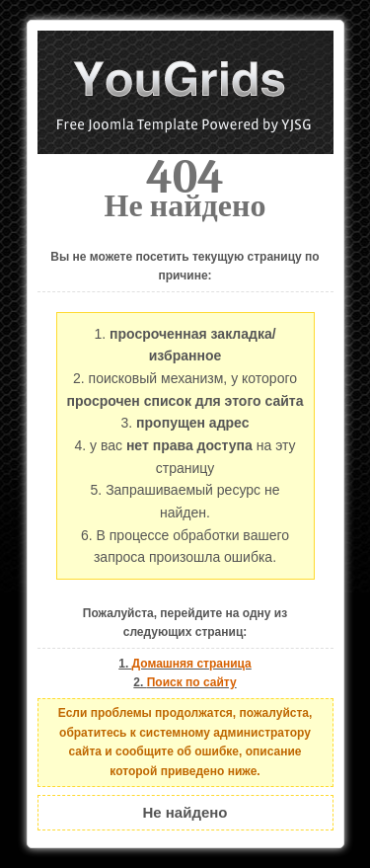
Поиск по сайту (192, 682)
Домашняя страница (192, 664)
